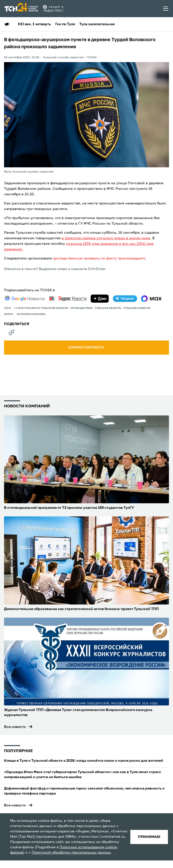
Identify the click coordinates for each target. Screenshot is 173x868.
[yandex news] (68, 298)
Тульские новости (137, 308)
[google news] (24, 299)
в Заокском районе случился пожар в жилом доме (106, 238)
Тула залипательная (97, 24)
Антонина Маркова (31, 314)
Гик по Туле (65, 24)
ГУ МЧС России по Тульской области (41, 308)
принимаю (149, 837)
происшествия (81, 308)
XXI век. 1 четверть (34, 24)
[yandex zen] (100, 299)
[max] (151, 299)
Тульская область (108, 308)
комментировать (86, 348)
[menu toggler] (166, 9)
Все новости (15, 727)
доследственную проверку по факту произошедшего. (100, 258)
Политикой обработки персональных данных (71, 853)
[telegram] (125, 299)
